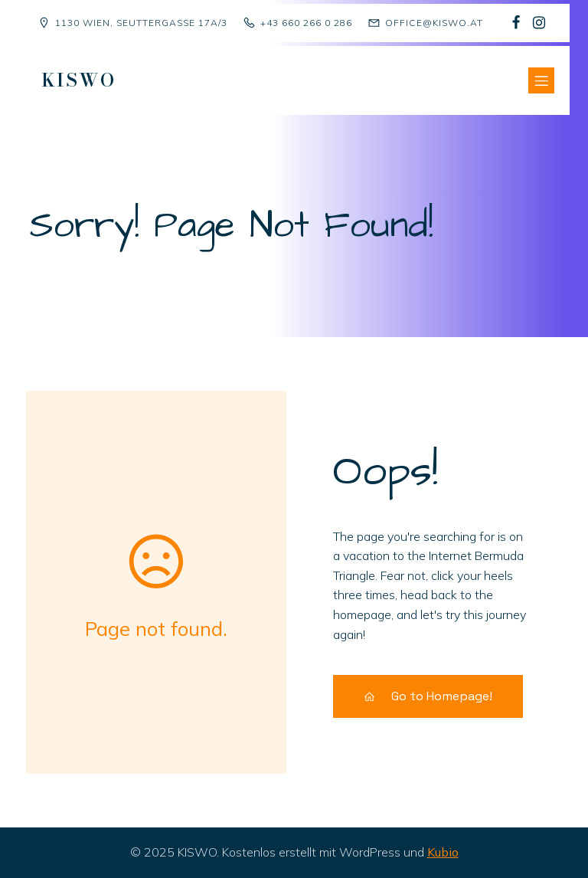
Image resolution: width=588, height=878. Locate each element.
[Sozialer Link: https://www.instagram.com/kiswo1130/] (539, 23)
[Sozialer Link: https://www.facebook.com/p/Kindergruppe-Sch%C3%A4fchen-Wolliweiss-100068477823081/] (516, 23)
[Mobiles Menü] (541, 80)
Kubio (443, 852)
